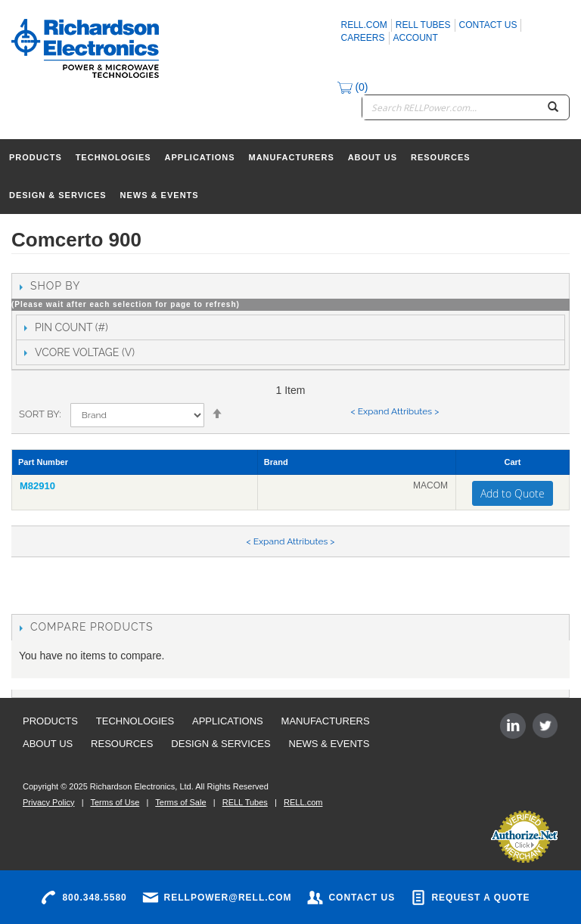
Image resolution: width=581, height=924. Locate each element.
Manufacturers (292, 157)
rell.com (364, 25)
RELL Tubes (423, 25)
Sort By (39, 414)
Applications (200, 157)
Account (416, 38)
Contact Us (488, 25)
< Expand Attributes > (395, 411)
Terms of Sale (180, 802)
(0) (353, 87)
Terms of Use (115, 802)
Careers (363, 38)
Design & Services (58, 195)
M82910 (37, 486)
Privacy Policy (48, 802)
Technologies (113, 157)
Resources (441, 157)
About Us (373, 157)
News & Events (160, 195)
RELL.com (303, 802)
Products (36, 157)
